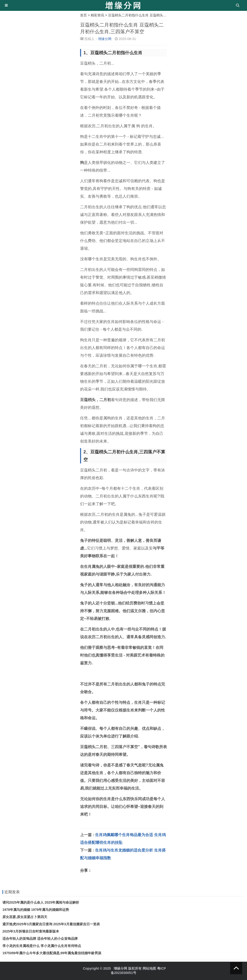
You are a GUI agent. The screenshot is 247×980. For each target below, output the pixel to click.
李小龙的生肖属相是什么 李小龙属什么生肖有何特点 (42, 946)
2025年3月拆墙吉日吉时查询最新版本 (31, 931)
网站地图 (149, 968)
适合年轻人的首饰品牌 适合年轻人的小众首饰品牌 (40, 939)
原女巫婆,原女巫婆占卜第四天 (25, 917)
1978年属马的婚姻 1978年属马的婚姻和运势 (36, 910)
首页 (83, 15)
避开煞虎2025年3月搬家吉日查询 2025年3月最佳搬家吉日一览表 (51, 924)
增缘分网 (105, 39)
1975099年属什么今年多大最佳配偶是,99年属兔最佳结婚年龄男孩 (52, 953)
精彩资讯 (97, 15)
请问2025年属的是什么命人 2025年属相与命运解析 (41, 902)
